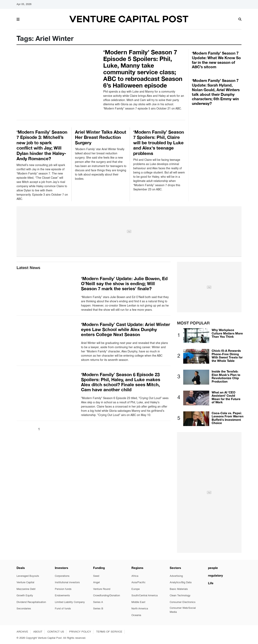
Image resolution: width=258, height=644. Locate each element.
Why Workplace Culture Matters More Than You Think (227, 333)
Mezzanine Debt (26, 589)
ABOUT (38, 632)
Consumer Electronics (183, 602)
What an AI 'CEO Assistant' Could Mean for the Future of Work (226, 397)
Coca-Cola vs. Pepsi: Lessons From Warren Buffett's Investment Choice (228, 418)
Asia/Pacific (138, 583)
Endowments (62, 596)
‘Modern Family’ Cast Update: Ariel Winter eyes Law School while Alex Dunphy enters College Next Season (126, 329)
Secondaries (24, 609)
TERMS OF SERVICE (109, 632)
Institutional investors (67, 583)
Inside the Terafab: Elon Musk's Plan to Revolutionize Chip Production (226, 376)
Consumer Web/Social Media (183, 610)
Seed (96, 576)
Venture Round (102, 589)
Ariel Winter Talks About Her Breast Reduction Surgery (101, 137)
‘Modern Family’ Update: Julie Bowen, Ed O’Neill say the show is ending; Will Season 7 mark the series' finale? (124, 284)
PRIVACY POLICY (80, 632)
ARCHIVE (22, 632)
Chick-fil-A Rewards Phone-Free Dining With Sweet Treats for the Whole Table (227, 356)
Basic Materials (179, 589)
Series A (98, 602)
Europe (136, 589)
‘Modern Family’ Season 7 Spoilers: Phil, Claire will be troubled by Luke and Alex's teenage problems (159, 143)
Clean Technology (180, 596)
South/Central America (145, 596)
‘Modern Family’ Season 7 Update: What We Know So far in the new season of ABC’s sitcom (216, 60)
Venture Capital (25, 583)
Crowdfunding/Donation (107, 596)
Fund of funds (63, 609)
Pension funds (63, 589)
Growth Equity (25, 596)
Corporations (62, 576)
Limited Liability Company (70, 602)
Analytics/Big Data (181, 583)
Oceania (136, 615)
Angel (96, 583)
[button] (18, 19)
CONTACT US (56, 632)
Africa (135, 576)
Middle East (138, 602)
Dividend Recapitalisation (31, 602)
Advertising (176, 576)
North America (140, 609)
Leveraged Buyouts (28, 576)
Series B (98, 609)
